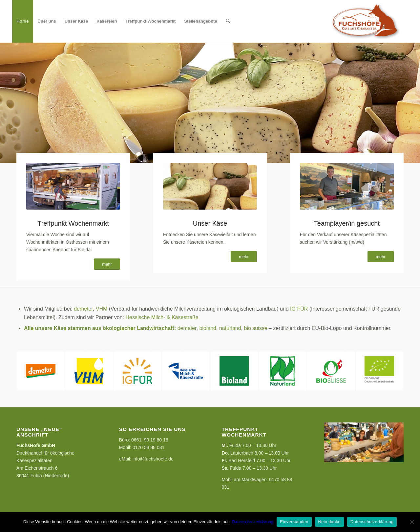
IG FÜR (299, 309)
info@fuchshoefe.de (153, 459)
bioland (208, 328)
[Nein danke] (412, 522)
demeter (83, 309)
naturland (230, 328)
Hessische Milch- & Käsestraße (162, 317)
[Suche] (228, 21)
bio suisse (256, 328)
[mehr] (107, 264)
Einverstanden (294, 522)
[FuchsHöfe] (365, 21)
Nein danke (329, 522)
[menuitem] (23, 21)
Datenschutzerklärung (253, 522)
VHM (102, 309)
